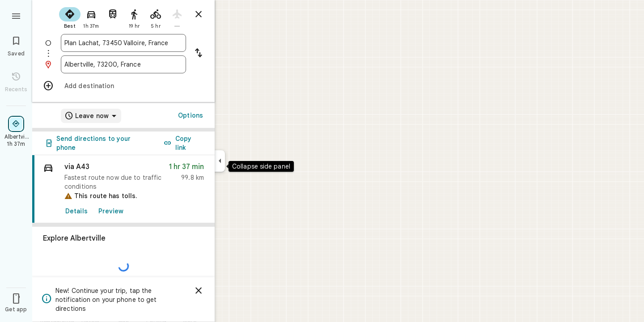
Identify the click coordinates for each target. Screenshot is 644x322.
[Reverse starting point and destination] (199, 54)
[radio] (70, 17)
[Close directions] (199, 14)
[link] (123, 189)
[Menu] (16, 15)
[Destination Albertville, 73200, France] (123, 64)
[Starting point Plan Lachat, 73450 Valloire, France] (123, 43)
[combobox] (123, 43)
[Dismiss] (199, 291)
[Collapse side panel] (220, 161)
